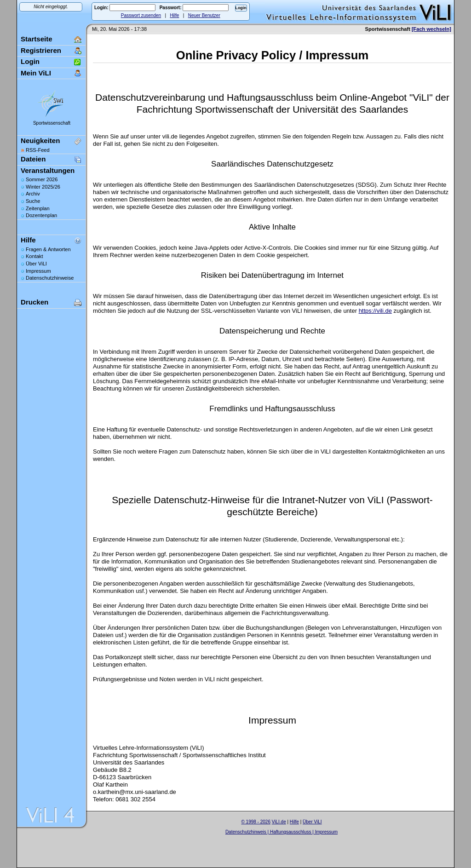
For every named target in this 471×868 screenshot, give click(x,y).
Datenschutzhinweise (50, 278)
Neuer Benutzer (204, 15)
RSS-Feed (38, 150)
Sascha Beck (291, 837)
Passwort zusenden (141, 15)
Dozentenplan (41, 215)
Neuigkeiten (40, 141)
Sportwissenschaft (52, 123)
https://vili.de (375, 311)
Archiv (33, 194)
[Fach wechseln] (431, 29)
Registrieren (41, 50)
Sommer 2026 (42, 179)
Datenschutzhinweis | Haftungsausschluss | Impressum (281, 832)
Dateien (33, 159)
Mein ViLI (36, 73)
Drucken (34, 302)
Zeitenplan (38, 208)
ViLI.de (279, 822)
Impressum (38, 271)
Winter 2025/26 (43, 187)
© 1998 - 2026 (256, 822)
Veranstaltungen (48, 170)
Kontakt (34, 256)
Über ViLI (36, 264)
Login (30, 61)
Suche (33, 201)
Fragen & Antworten (48, 249)
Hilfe (174, 15)
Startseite (37, 39)
